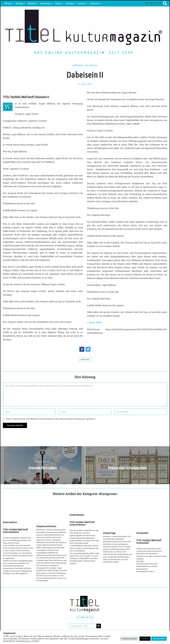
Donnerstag (45, 3)
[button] (99, 626)
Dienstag (19, 3)
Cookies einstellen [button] (129, 639)
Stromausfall (142, 533)
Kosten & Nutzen (77, 515)
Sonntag (81, 3)
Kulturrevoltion (10, 522)
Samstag (69, 3)
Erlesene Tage (109, 533)
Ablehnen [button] (145, 639)
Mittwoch (32, 3)
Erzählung (85, 360)
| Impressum (95, 3)
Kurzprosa (78, 66)
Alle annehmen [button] (159, 639)
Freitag (58, 3)
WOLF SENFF (95, 323)
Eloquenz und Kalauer (46, 526)
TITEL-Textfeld (91, 66)
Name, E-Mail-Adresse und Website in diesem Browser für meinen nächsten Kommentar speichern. (51, 419)
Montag (7, 3)
